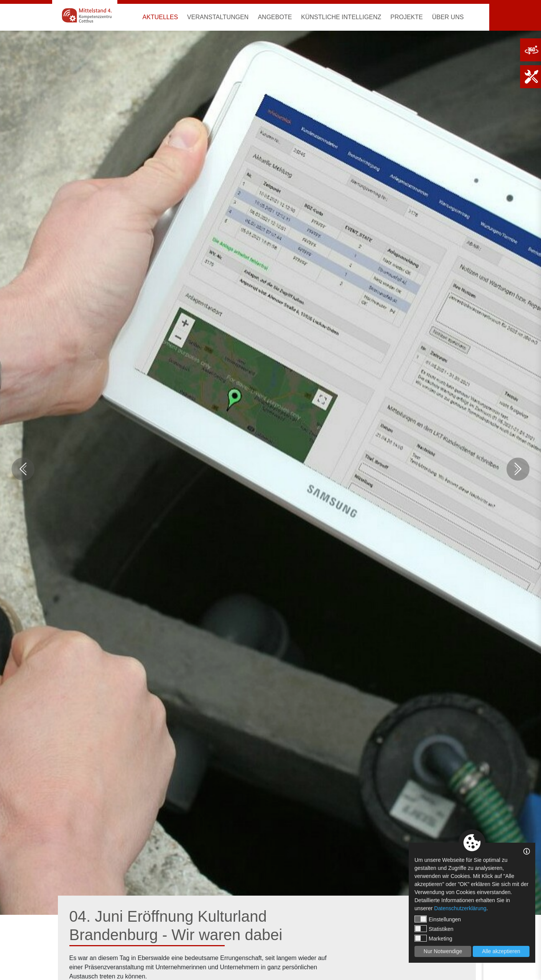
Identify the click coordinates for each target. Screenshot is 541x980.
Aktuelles (160, 17)
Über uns (448, 17)
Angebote (275, 17)
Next (518, 469)
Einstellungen (438, 919)
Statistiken (434, 929)
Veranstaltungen (218, 17)
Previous (23, 469)
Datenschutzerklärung (460, 908)
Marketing (433, 938)
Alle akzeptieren (501, 951)
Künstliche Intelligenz (341, 17)
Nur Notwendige (443, 951)
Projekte (406, 17)
